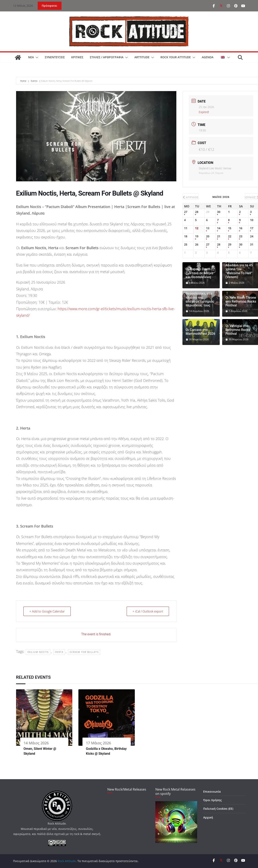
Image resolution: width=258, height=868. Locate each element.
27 (186, 212)
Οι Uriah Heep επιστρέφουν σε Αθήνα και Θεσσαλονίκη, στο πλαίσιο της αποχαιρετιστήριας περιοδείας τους (200, 294)
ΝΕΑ (31, 57)
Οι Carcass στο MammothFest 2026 (200, 332)
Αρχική (208, 817)
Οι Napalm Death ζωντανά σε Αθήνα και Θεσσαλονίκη (199, 273)
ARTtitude (142, 57)
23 (241, 236)
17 (252, 228)
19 (197, 236)
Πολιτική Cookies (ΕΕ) (218, 809)
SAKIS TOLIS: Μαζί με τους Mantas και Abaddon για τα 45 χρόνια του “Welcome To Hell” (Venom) (240, 267)
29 (230, 245)
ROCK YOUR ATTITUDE (176, 57)
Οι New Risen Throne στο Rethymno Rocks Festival (241, 301)
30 (219, 212)
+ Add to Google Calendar (47, 611)
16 (241, 228)
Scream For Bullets (84, 652)
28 (197, 212)
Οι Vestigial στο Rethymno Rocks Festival (238, 330)
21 (219, 236)
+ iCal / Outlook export (148, 611)
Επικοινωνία (212, 791)
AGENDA (208, 57)
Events (34, 81)
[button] (36, 57)
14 (219, 228)
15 (230, 228)
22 (230, 236)
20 (208, 236)
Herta (59, 652)
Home (24, 81)
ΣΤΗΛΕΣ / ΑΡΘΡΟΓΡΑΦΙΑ (107, 57)
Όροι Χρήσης (212, 800)
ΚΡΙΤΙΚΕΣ (77, 57)
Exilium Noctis (38, 652)
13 (208, 228)
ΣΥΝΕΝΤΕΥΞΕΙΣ (55, 57)
